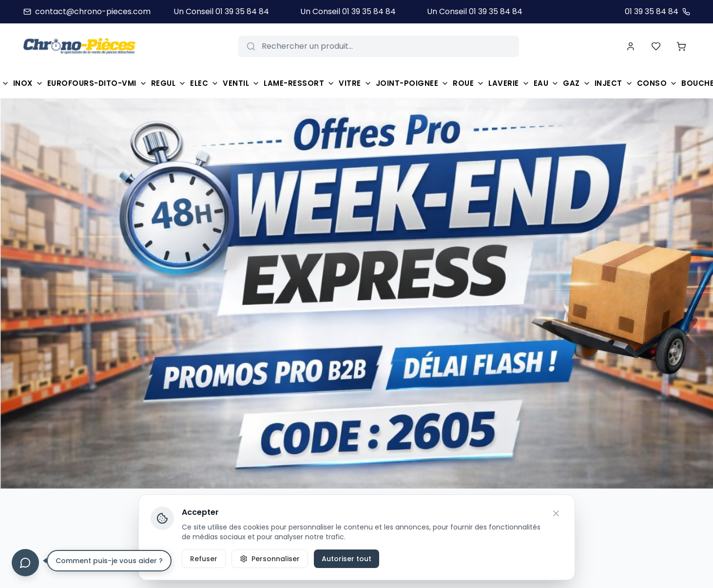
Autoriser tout (347, 559)
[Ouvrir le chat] (25, 563)
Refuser (204, 559)
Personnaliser (270, 559)
